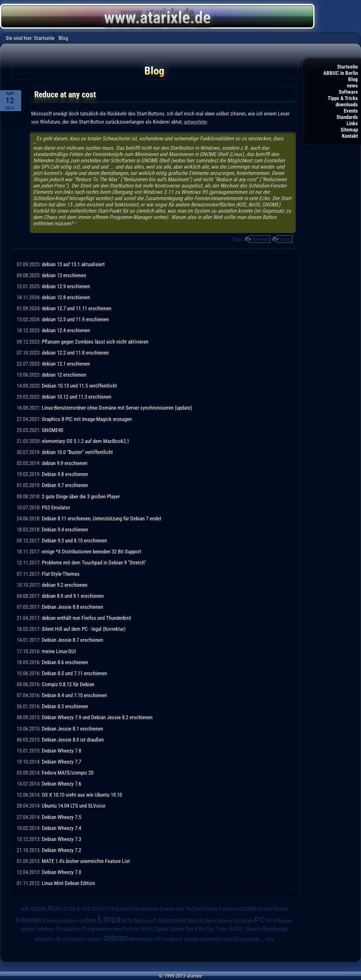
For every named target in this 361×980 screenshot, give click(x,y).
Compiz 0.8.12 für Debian (68, 684)
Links (352, 123)
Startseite (347, 67)
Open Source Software (229, 921)
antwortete (195, 122)
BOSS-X (72, 909)
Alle (270, 939)
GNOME (247, 909)
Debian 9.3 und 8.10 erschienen (74, 540)
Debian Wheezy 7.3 (61, 839)
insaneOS (211, 939)
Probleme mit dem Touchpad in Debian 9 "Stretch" (94, 563)
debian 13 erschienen (64, 275)
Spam (162, 929)
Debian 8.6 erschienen (65, 662)
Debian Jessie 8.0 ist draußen (73, 740)
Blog (353, 79)
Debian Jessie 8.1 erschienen (72, 729)
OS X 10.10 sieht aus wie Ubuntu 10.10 (82, 795)
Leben (88, 920)
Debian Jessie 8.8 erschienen (72, 607)
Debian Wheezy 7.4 (61, 828)
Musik (196, 921)
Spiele (177, 929)
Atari (55, 908)
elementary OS (145, 939)
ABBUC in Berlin (341, 73)
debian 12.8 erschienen (66, 297)
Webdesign (275, 929)
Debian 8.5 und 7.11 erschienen (74, 673)
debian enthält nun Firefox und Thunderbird (86, 618)
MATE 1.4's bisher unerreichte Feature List (86, 861)
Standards (347, 117)
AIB (25, 909)
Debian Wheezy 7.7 (61, 762)
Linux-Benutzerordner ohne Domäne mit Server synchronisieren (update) (117, 408)
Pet (269, 921)
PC (259, 920)
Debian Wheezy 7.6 (61, 784)
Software (348, 92)
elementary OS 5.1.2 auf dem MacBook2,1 (86, 441)
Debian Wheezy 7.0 (61, 872)
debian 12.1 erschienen (66, 364)
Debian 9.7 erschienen (65, 485)
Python (131, 929)
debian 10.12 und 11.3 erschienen (77, 397)
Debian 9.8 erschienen (65, 474)
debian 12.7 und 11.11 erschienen (77, 308)
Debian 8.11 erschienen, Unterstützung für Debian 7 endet (102, 518)
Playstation (69, 929)
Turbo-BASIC (230, 929)
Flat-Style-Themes (61, 574)
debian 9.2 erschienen (65, 585)
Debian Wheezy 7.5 (61, 817)
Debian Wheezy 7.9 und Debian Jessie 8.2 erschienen (97, 717)
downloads (347, 104)
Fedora (210, 909)
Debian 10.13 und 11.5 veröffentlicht (79, 386)
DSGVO (99, 909)
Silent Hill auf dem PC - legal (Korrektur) (84, 629)
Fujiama (228, 909)
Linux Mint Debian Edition (68, 883)
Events (351, 111)
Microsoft (146, 921)
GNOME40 (53, 430)
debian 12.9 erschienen (66, 286)
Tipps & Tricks (343, 98)
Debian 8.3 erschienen (65, 706)
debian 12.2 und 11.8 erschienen (75, 353)
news (352, 86)
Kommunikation (60, 921)
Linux (285, 239)
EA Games (120, 909)
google (192, 939)
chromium (74, 939)
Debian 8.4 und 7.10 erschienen (74, 695)
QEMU (147, 929)
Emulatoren (145, 909)
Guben (264, 909)
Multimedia (173, 921)
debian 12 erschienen (64, 375)
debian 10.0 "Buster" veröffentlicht (77, 452)
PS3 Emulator (56, 507)
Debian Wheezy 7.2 (61, 850)
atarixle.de (48, 939)
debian (115, 938)
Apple (38, 908)
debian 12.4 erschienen (66, 330)
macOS (231, 939)
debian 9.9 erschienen (65, 463)
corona (94, 939)
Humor (280, 909)
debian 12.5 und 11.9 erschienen (75, 319)
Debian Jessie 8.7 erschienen (72, 640)
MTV (128, 921)
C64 (86, 909)
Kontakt (350, 136)
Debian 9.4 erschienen (65, 529)
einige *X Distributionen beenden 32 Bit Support (92, 552)
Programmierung (102, 929)
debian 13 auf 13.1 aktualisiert (73, 264)
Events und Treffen (180, 909)
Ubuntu (253, 929)
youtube (250, 939)
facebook (172, 939)
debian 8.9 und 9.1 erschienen (73, 596)
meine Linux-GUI (59, 651)
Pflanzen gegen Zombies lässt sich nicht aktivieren (95, 342)
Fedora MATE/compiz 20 (68, 773)
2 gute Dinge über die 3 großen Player (81, 496)
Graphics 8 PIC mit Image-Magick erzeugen (87, 419)
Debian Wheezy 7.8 (61, 751)
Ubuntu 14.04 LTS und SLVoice (74, 806)
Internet (261, 239)
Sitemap (349, 130)
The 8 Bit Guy (200, 929)
